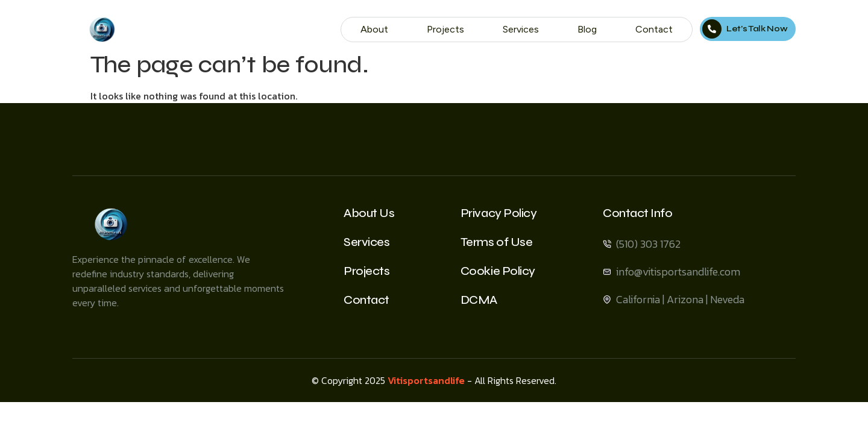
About (374, 29)
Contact (654, 29)
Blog (587, 29)
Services (521, 29)
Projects (445, 29)
